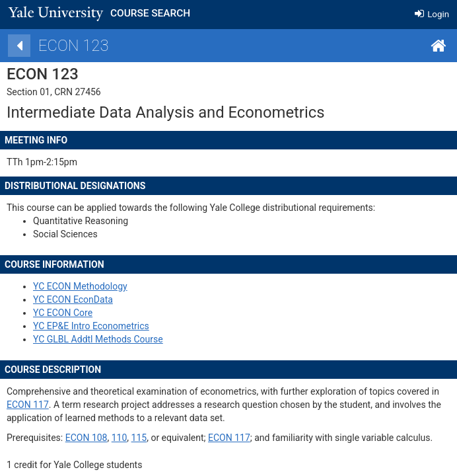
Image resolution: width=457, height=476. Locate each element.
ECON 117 (62, 405)
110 (154, 438)
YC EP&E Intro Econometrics (125, 326)
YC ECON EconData (107, 299)
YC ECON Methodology (115, 286)
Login (432, 14)
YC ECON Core (97, 313)
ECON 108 (121, 438)
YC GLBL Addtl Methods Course (132, 339)
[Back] (53, 46)
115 (174, 438)
